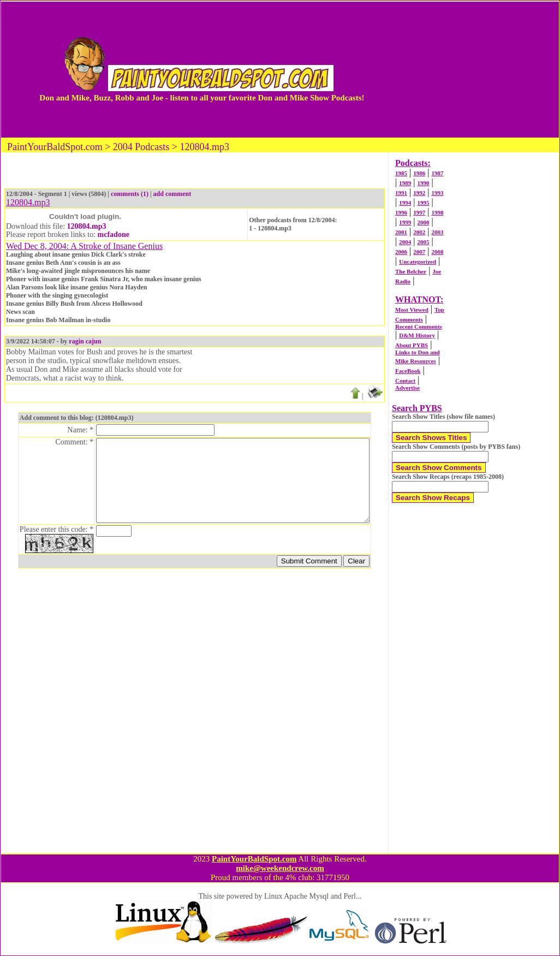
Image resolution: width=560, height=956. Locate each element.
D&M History (417, 335)
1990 (423, 183)
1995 (423, 203)
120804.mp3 (87, 226)
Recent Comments (419, 326)
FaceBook (408, 371)
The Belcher (411, 271)
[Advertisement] (464, 69)
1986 (419, 173)
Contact (405, 381)
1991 (401, 193)
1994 (405, 203)
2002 (419, 232)
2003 (437, 232)
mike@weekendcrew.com (280, 868)
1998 (437, 212)
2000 (423, 222)
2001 (401, 232)
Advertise (407, 388)
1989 (405, 183)
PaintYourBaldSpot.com (254, 859)
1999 (405, 222)
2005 (423, 242)
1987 (437, 173)
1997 (419, 212)
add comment (172, 194)
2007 (419, 252)
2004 (405, 242)
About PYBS (412, 345)
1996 (401, 212)
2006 (401, 252)
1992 (419, 193)
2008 (437, 252)
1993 (437, 193)
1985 (401, 173)
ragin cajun (85, 341)
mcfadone (114, 234)
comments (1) (130, 194)
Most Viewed (412, 310)
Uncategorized (418, 262)
